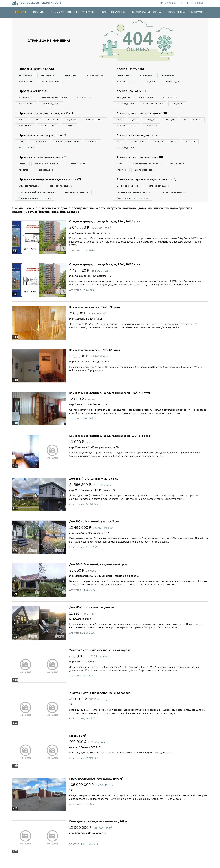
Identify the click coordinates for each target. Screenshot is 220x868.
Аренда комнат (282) (132, 92)
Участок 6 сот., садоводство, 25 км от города (100, 660)
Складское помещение (78, 201)
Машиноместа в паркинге (49, 172)
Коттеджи (55, 121)
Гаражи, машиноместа (147, 12)
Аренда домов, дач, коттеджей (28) (142, 120)
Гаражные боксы (81, 172)
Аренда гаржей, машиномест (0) (140, 166)
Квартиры (20, 12)
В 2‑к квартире (87, 98)
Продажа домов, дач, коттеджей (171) (47, 114)
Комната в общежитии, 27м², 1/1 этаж (95, 359)
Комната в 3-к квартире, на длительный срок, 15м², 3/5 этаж (110, 402)
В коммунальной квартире (56, 98)
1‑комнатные (26, 76)
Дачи (37, 121)
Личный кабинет (192, 3)
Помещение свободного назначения (38, 201)
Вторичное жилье (28, 82)
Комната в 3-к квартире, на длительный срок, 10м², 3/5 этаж (110, 445)
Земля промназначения (70, 150)
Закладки (168, 3)
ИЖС (22, 150)
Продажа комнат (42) (35, 92)
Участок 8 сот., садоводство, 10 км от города (100, 702)
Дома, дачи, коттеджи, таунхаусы (72, 12)
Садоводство (41, 150)
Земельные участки (113, 12)
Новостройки (54, 82)
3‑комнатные (72, 76)
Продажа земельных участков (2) (43, 143)
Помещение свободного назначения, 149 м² (99, 831)
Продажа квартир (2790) (37, 69)
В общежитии (26, 98)
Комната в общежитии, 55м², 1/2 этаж (95, 317)
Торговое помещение (63, 195)
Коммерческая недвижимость (187, 12)
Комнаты (38, 12)
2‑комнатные (49, 76)
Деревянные (53, 127)
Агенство (96, 150)
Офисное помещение (30, 195)
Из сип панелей (77, 127)
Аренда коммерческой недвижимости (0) (147, 188)
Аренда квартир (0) (131, 69)
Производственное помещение (35, 207)
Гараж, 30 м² (78, 745)
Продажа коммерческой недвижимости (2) (51, 188)
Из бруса (24, 133)
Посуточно (152, 82)
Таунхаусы (75, 121)
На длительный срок (127, 82)
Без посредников (80, 82)
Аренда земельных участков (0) (140, 143)
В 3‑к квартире (27, 104)
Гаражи (23, 172)
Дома (22, 121)
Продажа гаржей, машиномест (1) (44, 166)
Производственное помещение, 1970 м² (96, 788)
